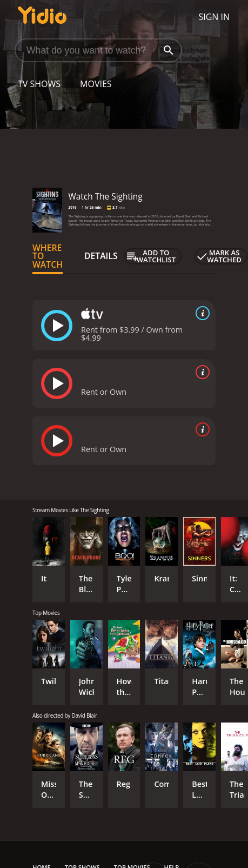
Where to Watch (48, 256)
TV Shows (39, 84)
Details (101, 256)
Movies (96, 84)
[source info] (200, 313)
